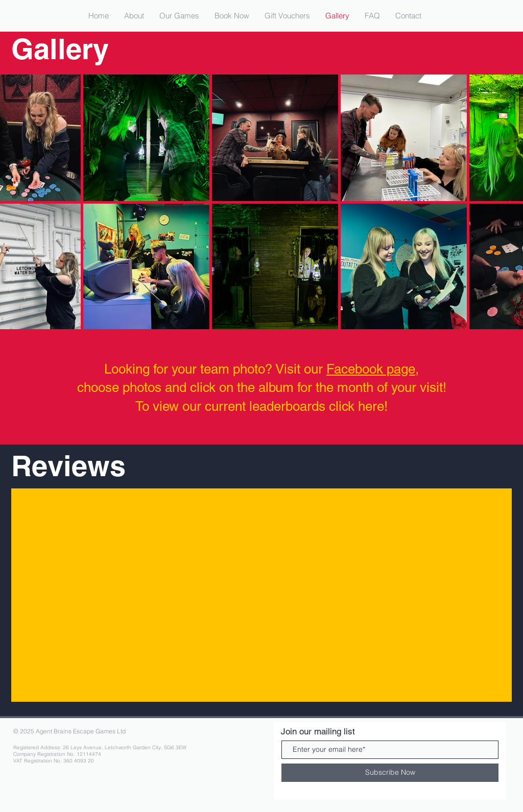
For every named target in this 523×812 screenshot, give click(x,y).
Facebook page (371, 369)
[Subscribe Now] (390, 773)
